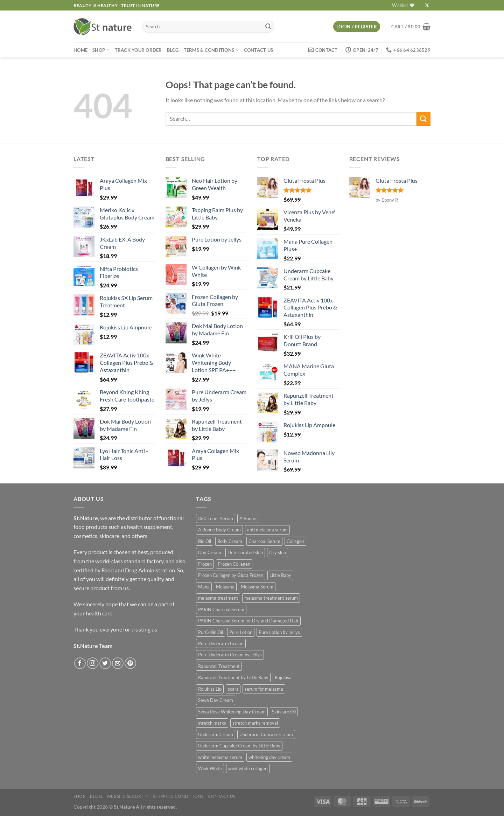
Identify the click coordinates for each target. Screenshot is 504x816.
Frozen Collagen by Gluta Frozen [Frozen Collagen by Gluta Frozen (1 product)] (231, 575)
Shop (101, 50)
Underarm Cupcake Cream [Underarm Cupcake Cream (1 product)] (266, 734)
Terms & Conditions (211, 50)
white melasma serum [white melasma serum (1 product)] (220, 757)
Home (80, 50)
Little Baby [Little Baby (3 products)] (280, 575)
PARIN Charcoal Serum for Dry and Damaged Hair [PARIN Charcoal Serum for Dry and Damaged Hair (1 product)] (248, 621)
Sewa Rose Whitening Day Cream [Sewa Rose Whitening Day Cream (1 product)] (232, 712)
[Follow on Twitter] (105, 663)
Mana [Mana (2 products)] (204, 587)
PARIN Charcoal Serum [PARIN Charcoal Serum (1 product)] (221, 609)
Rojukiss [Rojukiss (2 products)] (283, 677)
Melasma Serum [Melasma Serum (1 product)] (257, 587)
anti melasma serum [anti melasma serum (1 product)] (267, 530)
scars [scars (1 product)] (233, 689)
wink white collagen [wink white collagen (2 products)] (248, 768)
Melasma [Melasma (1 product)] (225, 587)
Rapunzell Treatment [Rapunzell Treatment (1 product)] (219, 666)
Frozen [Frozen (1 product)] (205, 564)
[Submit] (268, 27)
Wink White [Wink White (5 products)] (210, 768)
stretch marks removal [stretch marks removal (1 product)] (255, 723)
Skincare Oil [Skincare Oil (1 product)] (284, 712)
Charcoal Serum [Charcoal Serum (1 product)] (264, 541)
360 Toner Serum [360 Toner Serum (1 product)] (216, 518)
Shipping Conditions (178, 796)
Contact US (259, 50)
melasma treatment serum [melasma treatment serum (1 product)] (271, 598)
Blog (173, 50)
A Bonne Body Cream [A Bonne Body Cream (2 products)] (219, 530)
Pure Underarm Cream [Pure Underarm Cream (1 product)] (221, 643)
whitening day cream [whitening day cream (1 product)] (269, 757)
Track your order (138, 50)
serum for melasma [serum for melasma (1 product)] (264, 689)
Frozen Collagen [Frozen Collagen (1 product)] (234, 564)
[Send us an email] (118, 663)
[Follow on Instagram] (93, 663)
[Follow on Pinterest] (130, 663)
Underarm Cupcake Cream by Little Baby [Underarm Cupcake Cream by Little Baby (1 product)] (239, 746)
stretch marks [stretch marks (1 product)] (212, 723)
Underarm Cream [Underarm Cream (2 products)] (216, 734)
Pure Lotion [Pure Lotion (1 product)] (241, 632)
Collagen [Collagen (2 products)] (295, 541)
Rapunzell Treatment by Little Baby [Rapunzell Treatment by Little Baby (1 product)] (233, 677)
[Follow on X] (427, 6)
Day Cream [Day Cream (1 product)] (210, 552)
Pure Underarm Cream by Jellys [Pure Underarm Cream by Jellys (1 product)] (230, 655)
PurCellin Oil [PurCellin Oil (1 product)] (211, 632)
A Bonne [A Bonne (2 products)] (248, 518)
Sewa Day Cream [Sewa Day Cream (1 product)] (216, 700)
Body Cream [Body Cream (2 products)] (230, 541)
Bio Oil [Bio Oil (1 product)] (205, 541)
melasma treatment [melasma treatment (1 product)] (218, 598)
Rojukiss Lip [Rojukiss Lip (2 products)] (210, 689)
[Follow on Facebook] (80, 663)
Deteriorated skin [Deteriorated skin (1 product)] (245, 552)
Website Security (128, 796)
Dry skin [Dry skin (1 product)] (278, 552)
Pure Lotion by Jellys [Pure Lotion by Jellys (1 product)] (279, 632)
